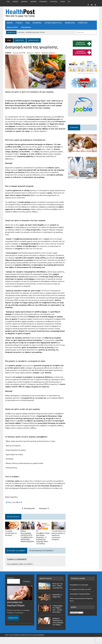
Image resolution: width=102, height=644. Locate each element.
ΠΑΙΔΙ (28, 23)
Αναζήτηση (11, 578)
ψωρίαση (37, 53)
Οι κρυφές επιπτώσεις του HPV (80, 589)
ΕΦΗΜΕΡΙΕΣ (37, 23)
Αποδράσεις (43, 2)
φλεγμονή (30, 53)
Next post (44, 508)
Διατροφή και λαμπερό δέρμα (80, 594)
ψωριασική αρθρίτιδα (48, 53)
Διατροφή (24, 2)
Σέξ (69, 2)
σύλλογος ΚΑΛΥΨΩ (19, 53)
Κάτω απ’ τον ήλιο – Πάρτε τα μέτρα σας (58, 586)
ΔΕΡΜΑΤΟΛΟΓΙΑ (45, 578)
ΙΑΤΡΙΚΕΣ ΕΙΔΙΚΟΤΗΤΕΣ (53, 23)
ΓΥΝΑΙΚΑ (19, 23)
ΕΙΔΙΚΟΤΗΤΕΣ (20, 40)
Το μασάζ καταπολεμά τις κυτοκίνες (11, 533)
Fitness (63, 2)
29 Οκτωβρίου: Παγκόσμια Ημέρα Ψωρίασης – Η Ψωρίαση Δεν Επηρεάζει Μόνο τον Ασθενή (43, 537)
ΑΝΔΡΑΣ (10, 23)
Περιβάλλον (70, 23)
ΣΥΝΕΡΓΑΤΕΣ (83, 23)
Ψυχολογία (54, 2)
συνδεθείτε (29, 564)
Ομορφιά (33, 2)
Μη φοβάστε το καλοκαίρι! (79, 585)
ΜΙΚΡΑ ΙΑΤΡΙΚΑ (12, 27)
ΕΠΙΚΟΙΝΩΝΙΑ (26, 27)
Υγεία (8, 2)
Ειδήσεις (15, 2)
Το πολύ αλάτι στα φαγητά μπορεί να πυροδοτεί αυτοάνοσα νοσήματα (59, 535)
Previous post (28, 508)
